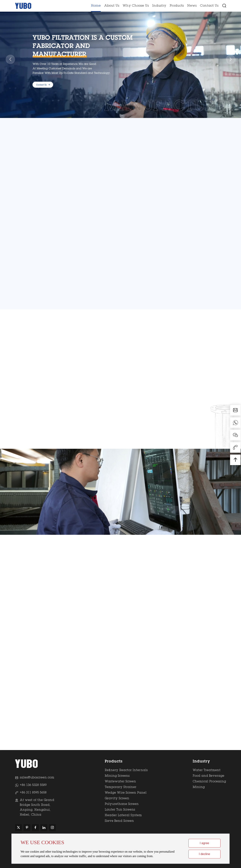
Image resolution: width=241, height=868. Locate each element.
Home (96, 6)
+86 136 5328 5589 (33, 785)
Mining (199, 787)
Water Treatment (207, 770)
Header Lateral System (123, 815)
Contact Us (209, 6)
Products (177, 6)
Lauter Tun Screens (120, 810)
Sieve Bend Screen (119, 821)
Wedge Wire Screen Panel (126, 793)
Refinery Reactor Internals (126, 770)
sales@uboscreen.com (37, 778)
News (192, 6)
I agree (204, 843)
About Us (112, 6)
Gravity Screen (117, 798)
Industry (159, 6)
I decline (204, 854)
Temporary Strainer (120, 787)
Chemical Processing (209, 782)
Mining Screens (117, 776)
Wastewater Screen (120, 782)
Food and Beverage (208, 776)
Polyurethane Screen (122, 804)
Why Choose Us (136, 6)
